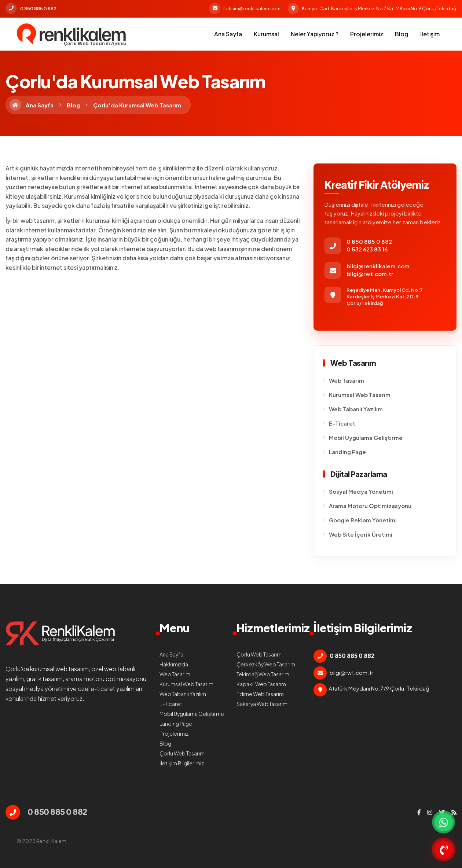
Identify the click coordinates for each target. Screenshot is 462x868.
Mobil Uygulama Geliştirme (366, 437)
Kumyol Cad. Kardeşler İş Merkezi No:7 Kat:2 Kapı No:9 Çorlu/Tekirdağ (372, 8)
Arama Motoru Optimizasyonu (370, 506)
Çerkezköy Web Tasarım (266, 664)
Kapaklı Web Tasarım (261, 684)
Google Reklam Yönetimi (363, 520)
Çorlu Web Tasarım (182, 753)
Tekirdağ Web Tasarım (263, 674)
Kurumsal (266, 34)
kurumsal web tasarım (59, 669)
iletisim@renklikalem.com (245, 8)
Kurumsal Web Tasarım (360, 395)
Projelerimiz (367, 34)
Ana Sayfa (228, 34)
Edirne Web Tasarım (260, 694)
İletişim (430, 34)
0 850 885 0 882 (31, 8)
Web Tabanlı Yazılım (356, 409)
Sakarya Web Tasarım (262, 704)
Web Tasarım (346, 380)
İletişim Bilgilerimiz (182, 763)
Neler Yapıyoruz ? (315, 34)
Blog (402, 34)
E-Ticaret (342, 423)
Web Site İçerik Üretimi (361, 534)
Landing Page (347, 452)
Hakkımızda (174, 664)
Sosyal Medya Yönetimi (361, 491)
